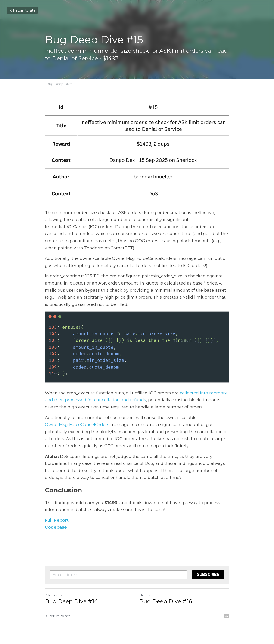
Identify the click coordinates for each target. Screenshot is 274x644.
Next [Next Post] (145, 595)
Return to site (22, 10)
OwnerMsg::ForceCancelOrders (77, 425)
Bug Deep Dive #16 (166, 601)
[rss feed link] (227, 616)
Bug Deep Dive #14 (71, 601)
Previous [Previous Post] (54, 595)
